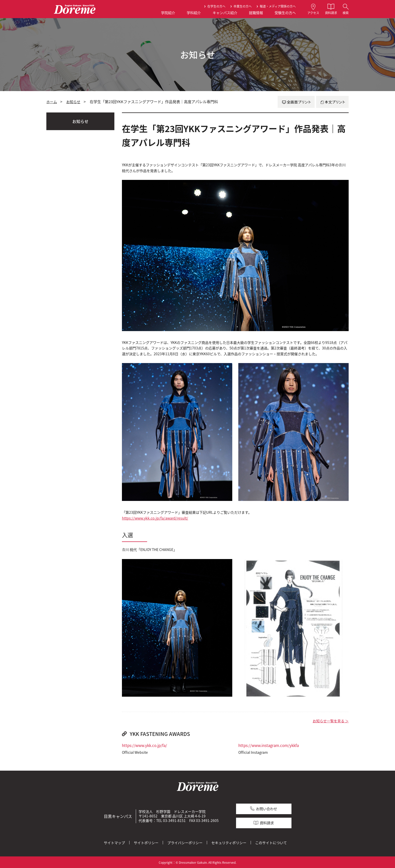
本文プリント (332, 102)
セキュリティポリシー (229, 842)
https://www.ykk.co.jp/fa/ (144, 745)
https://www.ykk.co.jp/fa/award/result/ (155, 518)
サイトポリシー (146, 842)
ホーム (52, 102)
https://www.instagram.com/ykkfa (269, 745)
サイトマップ (114, 842)
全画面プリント (296, 102)
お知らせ (73, 102)
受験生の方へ (285, 13)
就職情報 (256, 13)
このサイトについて (271, 842)
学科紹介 (194, 13)
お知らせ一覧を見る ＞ (331, 721)
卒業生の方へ (243, 6)
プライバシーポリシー (185, 842)
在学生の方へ (216, 6)
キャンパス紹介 (225, 13)
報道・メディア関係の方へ (278, 6)
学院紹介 (168, 13)
